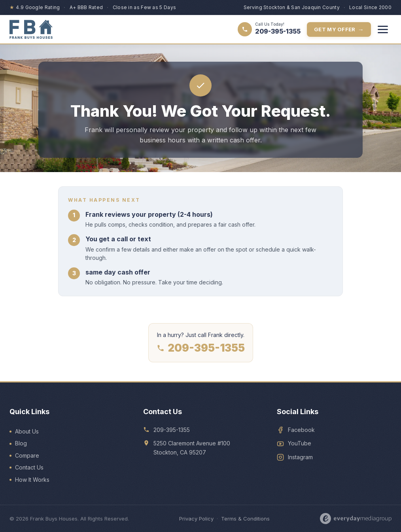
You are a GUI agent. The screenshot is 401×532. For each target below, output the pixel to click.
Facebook (301, 430)
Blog (21, 443)
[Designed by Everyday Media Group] (356, 519)
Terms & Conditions (245, 519)
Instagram (300, 457)
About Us (27, 431)
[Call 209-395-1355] (269, 29)
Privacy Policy (196, 519)
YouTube (300, 443)
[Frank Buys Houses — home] (31, 29)
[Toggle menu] (383, 29)
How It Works (32, 480)
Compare (27, 455)
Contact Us (29, 467)
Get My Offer (339, 29)
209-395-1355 (201, 348)
